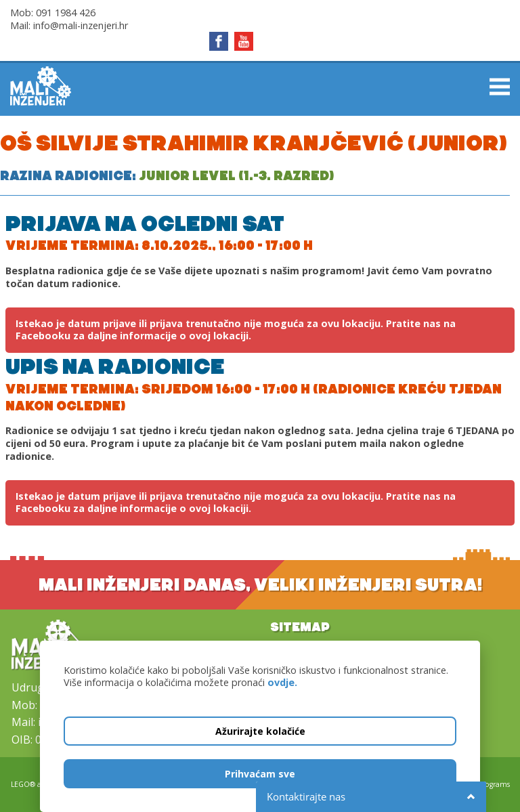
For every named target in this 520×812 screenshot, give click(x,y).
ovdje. (282, 682)
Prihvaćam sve (260, 774)
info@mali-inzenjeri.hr (81, 25)
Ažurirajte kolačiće (260, 731)
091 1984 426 (66, 13)
